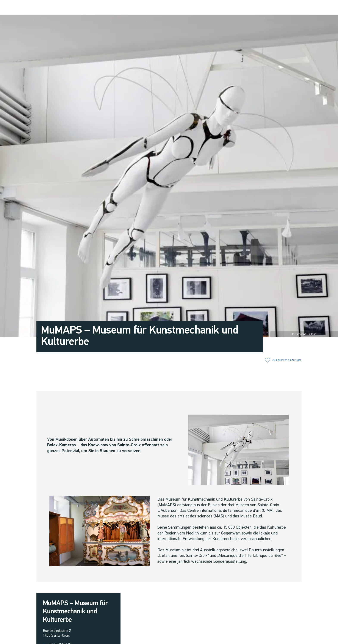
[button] (267, 8)
